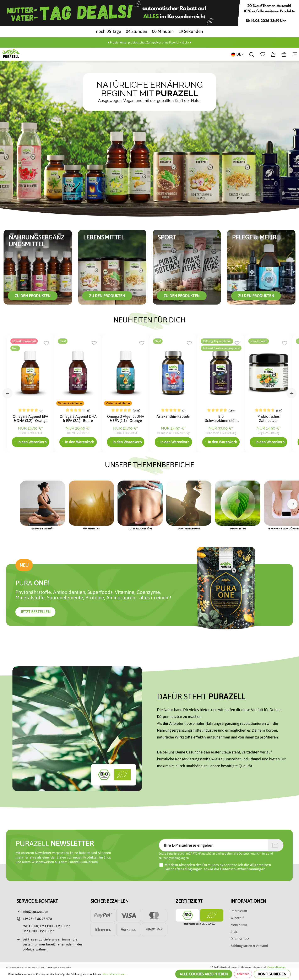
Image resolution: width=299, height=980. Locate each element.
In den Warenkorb (31, 442)
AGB (234, 932)
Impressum (239, 911)
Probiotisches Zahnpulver (268, 419)
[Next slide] (292, 393)
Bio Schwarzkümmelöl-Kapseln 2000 (221, 419)
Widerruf (237, 918)
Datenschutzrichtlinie (253, 854)
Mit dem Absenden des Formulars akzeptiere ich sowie (218, 867)
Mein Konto (239, 925)
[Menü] (295, 54)
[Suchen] (252, 54)
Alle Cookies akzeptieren (204, 974)
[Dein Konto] (273, 54)
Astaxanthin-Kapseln (173, 416)
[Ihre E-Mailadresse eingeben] (213, 845)
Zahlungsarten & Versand (249, 946)
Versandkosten (276, 967)
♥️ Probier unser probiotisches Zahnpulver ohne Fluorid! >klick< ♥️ (149, 42)
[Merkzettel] (263, 54)
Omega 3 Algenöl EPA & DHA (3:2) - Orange (30, 419)
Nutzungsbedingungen (174, 858)
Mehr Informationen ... (115, 974)
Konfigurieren (272, 974)
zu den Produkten (107, 296)
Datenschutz (240, 939)
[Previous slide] (7, 393)
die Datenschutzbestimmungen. (240, 869)
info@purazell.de (35, 912)
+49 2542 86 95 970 (37, 919)
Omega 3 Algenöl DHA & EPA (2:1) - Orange (126, 419)
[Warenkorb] (284, 54)
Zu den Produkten (33, 296)
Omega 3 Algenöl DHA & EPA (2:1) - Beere (78, 419)
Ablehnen (243, 974)
